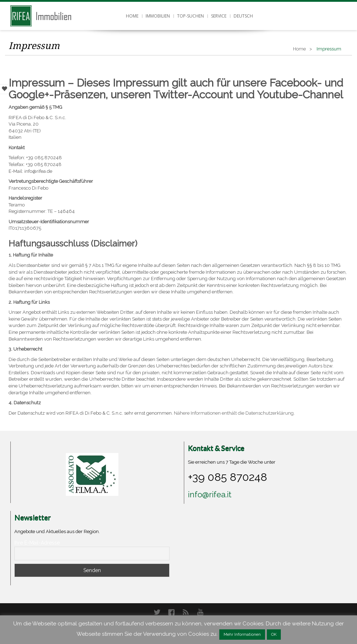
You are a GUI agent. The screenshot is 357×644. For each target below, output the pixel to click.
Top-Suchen (190, 16)
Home (132, 16)
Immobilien (158, 16)
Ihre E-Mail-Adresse (37, 543)
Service (219, 16)
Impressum (34, 46)
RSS (186, 612)
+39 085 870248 (228, 477)
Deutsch (243, 16)
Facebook (171, 612)
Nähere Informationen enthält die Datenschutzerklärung (234, 413)
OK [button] (274, 635)
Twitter (157, 612)
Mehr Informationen (242, 635)
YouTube (200, 612)
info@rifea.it (210, 494)
